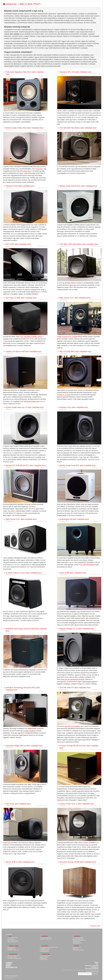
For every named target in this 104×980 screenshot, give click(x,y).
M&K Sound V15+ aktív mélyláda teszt (21, 519)
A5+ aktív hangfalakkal (87, 565)
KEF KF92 (8, 843)
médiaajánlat (95, 967)
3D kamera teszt (77, 947)
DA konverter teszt (12, 940)
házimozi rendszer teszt (46, 939)
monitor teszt (43, 958)
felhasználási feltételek (92, 969)
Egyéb (76, 946)
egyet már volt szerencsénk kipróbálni (73, 679)
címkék (96, 963)
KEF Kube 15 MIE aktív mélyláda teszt (21, 298)
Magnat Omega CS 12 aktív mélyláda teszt (77, 629)
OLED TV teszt (44, 960)
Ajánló (9, 963)
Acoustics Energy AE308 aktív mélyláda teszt (78, 862)
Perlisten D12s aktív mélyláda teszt (74, 407)
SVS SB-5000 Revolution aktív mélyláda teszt (78, 128)
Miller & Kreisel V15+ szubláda (68, 337)
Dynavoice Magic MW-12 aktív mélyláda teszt (24, 746)
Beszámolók (11, 968)
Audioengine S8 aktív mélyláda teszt (74, 519)
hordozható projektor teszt (14, 958)
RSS (97, 964)
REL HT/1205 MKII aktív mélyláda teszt (75, 352)
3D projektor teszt (12, 957)
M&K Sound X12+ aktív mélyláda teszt (75, 298)
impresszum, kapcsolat (92, 966)
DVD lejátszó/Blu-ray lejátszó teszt (49, 947)
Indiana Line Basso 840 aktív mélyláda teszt (23, 352)
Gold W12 (39, 169)
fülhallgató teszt (11, 949)
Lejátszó (45, 946)
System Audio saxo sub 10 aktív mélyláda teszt (25, 407)
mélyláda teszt (9, 76)
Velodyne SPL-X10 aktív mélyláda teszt (75, 72)
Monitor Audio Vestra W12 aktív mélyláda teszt (24, 128)
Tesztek (9, 934)
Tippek (9, 964)
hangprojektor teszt (77, 943)
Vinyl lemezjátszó (45, 951)
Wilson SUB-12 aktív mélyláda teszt (20, 862)
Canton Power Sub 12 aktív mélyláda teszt (77, 804)
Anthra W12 (27, 171)
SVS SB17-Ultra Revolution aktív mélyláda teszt (79, 244)
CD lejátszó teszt (44, 950)
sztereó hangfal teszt (78, 939)
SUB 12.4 (88, 845)
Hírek (8, 966)
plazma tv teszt (44, 957)
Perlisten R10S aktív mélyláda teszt (20, 186)
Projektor (13, 954)
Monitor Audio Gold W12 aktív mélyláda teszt (78, 465)
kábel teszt (75, 949)
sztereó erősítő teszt (13, 938)
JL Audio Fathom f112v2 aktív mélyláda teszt (24, 573)
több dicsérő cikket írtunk (32, 401)
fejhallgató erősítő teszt (13, 950)
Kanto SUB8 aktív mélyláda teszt (73, 573)
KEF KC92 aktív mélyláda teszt (18, 244)
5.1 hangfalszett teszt (78, 938)
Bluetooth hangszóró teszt (79, 940)
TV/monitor (45, 954)
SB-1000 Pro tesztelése (72, 726)
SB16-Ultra (73, 285)
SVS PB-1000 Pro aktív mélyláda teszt (75, 688)
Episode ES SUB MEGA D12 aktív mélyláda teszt (26, 465)
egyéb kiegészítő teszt (78, 950)
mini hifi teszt (11, 939)
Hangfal (77, 936)
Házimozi (45, 936)
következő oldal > (95, 926)
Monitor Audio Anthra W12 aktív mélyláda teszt (78, 186)
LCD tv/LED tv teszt (45, 956)
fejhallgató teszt (11, 947)
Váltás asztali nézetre (11, 976)
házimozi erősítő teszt (46, 938)
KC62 (6, 341)
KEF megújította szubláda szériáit (31, 337)
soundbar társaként (29, 731)
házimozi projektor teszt (14, 956)
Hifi (10, 936)
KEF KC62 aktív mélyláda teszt (18, 804)
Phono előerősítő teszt (13, 942)
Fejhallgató (14, 946)
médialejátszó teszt (45, 949)
